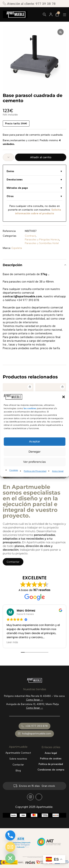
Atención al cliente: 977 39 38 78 (29, 4)
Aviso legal (58, 471)
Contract (30, 236)
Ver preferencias (34, 462)
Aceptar (35, 441)
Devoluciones (15, 180)
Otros (10, 196)
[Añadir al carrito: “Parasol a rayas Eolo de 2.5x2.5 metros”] (30, 387)
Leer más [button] (12, 642)
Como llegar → (35, 700)
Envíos (10, 171)
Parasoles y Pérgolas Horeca (42, 240)
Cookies (14, 470)
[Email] (10, 847)
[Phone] (10, 835)
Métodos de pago (17, 188)
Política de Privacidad (35, 471)
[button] (63, 397)
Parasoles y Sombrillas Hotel (42, 243)
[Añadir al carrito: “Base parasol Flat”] (62, 387)
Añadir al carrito (41, 157)
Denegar (34, 452)
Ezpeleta (17, 248)
